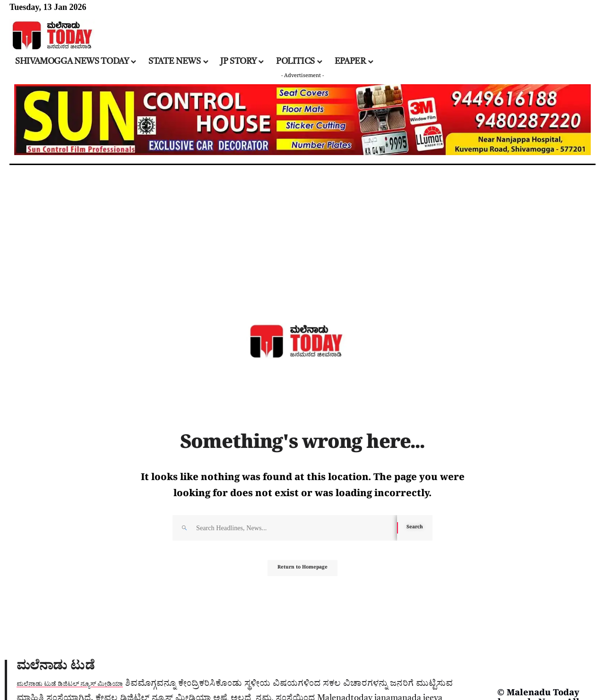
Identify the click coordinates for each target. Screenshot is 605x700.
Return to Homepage (303, 573)
